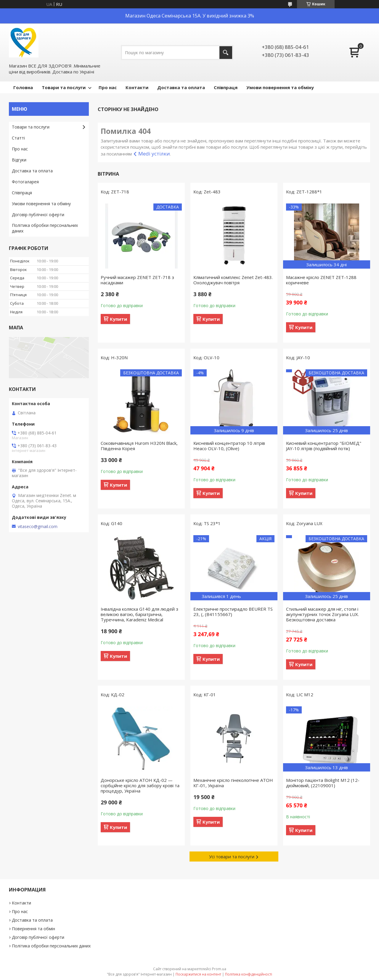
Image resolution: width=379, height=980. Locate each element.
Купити (118, 319)
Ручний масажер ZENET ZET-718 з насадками (137, 280)
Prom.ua (219, 969)
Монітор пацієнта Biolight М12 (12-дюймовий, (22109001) (323, 783)
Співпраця (226, 87)
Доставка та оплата (181, 87)
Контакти (137, 87)
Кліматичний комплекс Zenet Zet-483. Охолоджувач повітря (233, 280)
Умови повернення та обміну (280, 87)
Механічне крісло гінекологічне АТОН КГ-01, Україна (233, 783)
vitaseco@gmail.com (38, 527)
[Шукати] (226, 53)
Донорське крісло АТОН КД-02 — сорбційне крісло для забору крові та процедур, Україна (140, 785)
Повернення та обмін (33, 929)
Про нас (108, 87)
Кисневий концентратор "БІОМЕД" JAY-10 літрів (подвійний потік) (324, 446)
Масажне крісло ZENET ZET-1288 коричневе (321, 280)
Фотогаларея (25, 182)
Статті (18, 138)
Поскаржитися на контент (198, 974)
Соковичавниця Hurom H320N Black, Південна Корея (139, 446)
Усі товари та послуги (232, 857)
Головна (23, 87)
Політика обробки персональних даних (45, 228)
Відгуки (19, 160)
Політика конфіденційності (249, 974)
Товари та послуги (64, 87)
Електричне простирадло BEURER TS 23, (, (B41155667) (233, 612)
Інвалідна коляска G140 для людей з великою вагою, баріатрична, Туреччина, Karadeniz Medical (139, 614)
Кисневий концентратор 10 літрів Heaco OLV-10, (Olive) (229, 446)
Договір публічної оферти (38, 215)
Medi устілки (154, 154)
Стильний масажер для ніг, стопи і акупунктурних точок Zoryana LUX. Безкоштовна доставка (322, 614)
